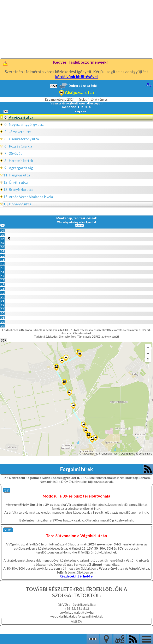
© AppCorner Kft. (89, 454)
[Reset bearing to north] (148, 359)
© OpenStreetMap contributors (135, 454)
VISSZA (76, 621)
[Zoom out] (148, 353)
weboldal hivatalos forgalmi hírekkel (76, 616)
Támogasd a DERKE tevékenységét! (98, 337)
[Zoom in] (148, 347)
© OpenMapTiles (108, 454)
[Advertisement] (77, 29)
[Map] (76, 399)
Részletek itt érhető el (76, 576)
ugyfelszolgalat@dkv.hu (77, 612)
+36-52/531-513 (77, 608)
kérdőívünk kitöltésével (76, 77)
